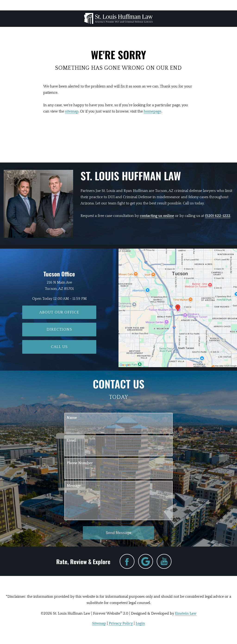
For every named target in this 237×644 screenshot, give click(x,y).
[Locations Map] (178, 308)
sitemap (72, 111)
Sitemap (99, 623)
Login (140, 623)
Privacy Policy (121, 623)
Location (90, 5)
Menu (34, 5)
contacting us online (157, 216)
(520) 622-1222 (218, 216)
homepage (153, 111)
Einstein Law (186, 613)
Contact (200, 5)
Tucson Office (59, 274)
